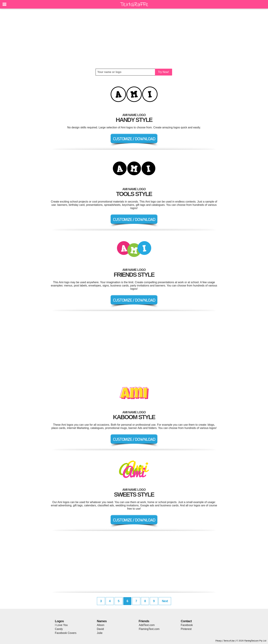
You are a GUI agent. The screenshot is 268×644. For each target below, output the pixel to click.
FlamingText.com (149, 629)
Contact (186, 621)
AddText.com (147, 625)
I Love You (61, 625)
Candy (59, 629)
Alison (101, 625)
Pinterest (186, 629)
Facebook (187, 625)
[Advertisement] (134, 39)
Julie (100, 633)
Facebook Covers (66, 633)
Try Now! (163, 72)
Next (165, 601)
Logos (59, 621)
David (100, 629)
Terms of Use (229, 641)
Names (102, 621)
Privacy (219, 641)
